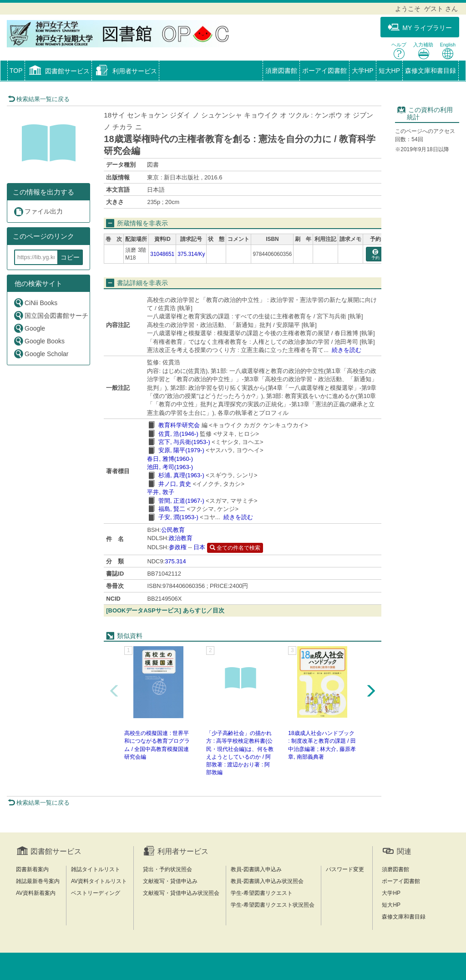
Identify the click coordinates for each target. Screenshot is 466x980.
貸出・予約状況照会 (167, 869)
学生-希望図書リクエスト (262, 893)
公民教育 (173, 530)
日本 (199, 547)
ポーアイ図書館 (324, 71)
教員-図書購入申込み (256, 869)
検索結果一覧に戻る (39, 99)
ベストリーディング (96, 893)
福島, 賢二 (172, 509)
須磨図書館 (281, 71)
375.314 (175, 561)
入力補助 (423, 51)
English (448, 51)
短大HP (389, 71)
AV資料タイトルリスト (99, 881)
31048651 (162, 254)
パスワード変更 (345, 869)
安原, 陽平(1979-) (181, 450)
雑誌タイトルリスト (96, 869)
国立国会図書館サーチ (51, 315)
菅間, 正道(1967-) (181, 501)
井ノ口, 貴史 (175, 484)
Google (29, 328)
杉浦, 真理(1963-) (181, 475)
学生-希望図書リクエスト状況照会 (273, 905)
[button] (58, 71)
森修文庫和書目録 (431, 71)
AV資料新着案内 (36, 893)
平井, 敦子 (160, 492)
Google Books (39, 341)
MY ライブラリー (420, 28)
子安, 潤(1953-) (178, 517)
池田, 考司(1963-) (170, 467)
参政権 (178, 547)
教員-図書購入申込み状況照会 (267, 881)
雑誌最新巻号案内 (38, 881)
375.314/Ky (191, 254)
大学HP (362, 71)
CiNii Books (35, 303)
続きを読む (347, 350)
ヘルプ (399, 51)
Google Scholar (41, 354)
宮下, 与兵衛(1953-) (184, 442)
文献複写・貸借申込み (170, 881)
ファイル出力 (38, 212)
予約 (375, 255)
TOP (16, 71)
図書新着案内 (32, 869)
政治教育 (181, 538)
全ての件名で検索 (235, 548)
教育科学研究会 (179, 425)
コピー (70, 257)
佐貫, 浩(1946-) (178, 434)
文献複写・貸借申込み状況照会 (181, 893)
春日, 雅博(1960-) (170, 459)
